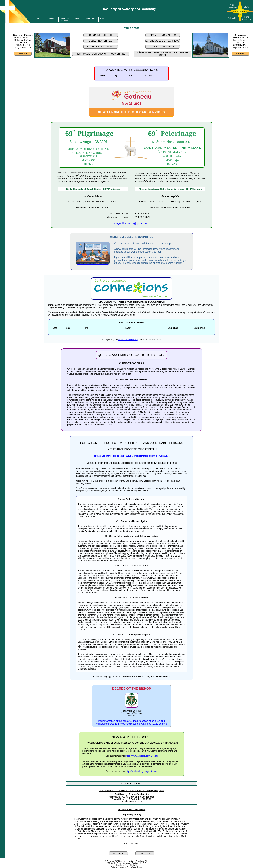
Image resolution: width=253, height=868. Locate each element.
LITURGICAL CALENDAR (101, 47)
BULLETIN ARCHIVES (100, 41)
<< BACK (118, 853)
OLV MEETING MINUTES (163, 35)
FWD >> (145, 853)
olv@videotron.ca (23, 47)
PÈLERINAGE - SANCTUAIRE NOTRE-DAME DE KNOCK (163, 54)
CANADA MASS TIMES (163, 47)
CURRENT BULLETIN (100, 35)
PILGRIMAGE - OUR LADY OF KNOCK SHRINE (101, 54)
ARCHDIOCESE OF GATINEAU (163, 41)
